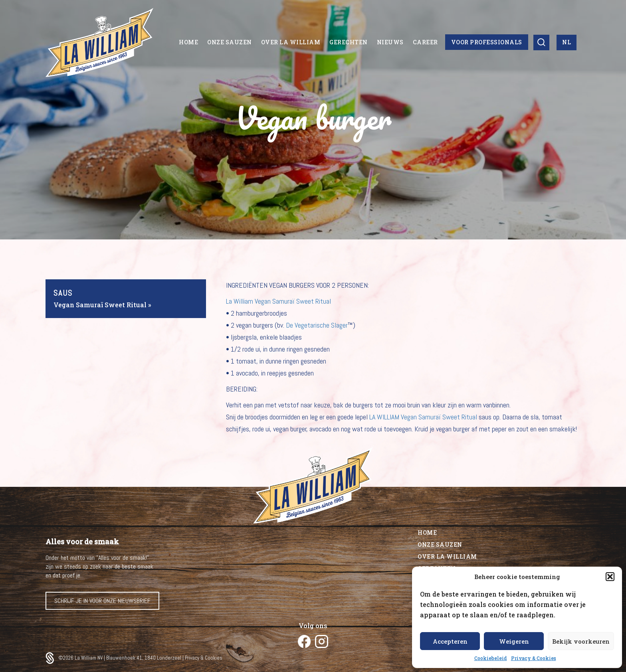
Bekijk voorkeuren (581, 641)
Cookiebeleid (491, 658)
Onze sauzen (440, 545)
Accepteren (450, 641)
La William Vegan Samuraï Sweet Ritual (278, 301)
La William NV (89, 658)
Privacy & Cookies (534, 658)
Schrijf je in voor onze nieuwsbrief (102, 601)
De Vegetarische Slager (317, 325)
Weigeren (514, 641)
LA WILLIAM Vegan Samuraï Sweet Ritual (423, 417)
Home (427, 533)
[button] (610, 577)
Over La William (447, 556)
